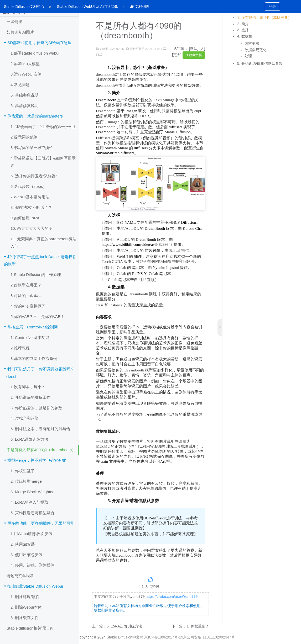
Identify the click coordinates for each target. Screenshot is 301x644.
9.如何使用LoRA (25, 218)
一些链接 (14, 22)
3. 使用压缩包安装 (27, 555)
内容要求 (252, 44)
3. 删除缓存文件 (25, 618)
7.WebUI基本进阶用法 (30, 197)
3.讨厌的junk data (26, 296)
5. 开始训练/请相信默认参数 (260, 63)
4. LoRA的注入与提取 (29, 502)
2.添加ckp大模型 (25, 64)
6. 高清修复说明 (25, 106)
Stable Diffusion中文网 (125, 637)
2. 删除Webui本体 (26, 607)
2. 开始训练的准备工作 (30, 397)
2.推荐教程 (20, 348)
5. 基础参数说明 (25, 95)
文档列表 (140, 7)
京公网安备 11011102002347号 (209, 637)
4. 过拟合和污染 (25, 418)
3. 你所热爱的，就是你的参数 (36, 408)
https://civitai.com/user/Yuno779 (172, 597)
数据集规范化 (256, 50)
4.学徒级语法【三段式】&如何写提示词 (43, 162)
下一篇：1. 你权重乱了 (190, 626)
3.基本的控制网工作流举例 (34, 358)
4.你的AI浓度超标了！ (30, 306)
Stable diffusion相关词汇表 (30, 628)
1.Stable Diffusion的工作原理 (36, 275)
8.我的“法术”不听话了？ (31, 207)
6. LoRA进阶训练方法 (29, 439)
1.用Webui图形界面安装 (32, 534)
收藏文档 (194, 55)
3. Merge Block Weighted (32, 492)
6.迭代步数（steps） (29, 186)
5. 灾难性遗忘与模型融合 (32, 513)
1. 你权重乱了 (23, 471)
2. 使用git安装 (23, 544)
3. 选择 (243, 30)
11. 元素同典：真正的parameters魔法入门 (43, 243)
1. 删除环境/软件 (25, 597)
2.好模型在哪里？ (26, 285)
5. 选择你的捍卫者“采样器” (34, 176)
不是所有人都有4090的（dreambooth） (41, 450)
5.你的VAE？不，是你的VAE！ (37, 316)
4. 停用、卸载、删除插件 (32, 565)
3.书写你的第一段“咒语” (31, 148)
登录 (272, 7)
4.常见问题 (20, 85)
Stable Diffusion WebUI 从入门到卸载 (87, 7)
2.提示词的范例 (24, 137)
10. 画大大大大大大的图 (32, 228)
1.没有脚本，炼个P (27, 387)
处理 (248, 56)
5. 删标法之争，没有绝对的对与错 (40, 429)
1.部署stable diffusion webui (35, 53)
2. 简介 (243, 24)
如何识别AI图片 (20, 32)
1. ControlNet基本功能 (30, 337)
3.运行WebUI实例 (26, 74)
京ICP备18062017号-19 (164, 637)
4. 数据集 (245, 36)
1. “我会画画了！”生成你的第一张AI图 (43, 127)
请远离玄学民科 (20, 576)
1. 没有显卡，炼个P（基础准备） (264, 18)
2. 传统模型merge (26, 481)
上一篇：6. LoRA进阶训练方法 (117, 626)
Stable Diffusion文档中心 (24, 7)
